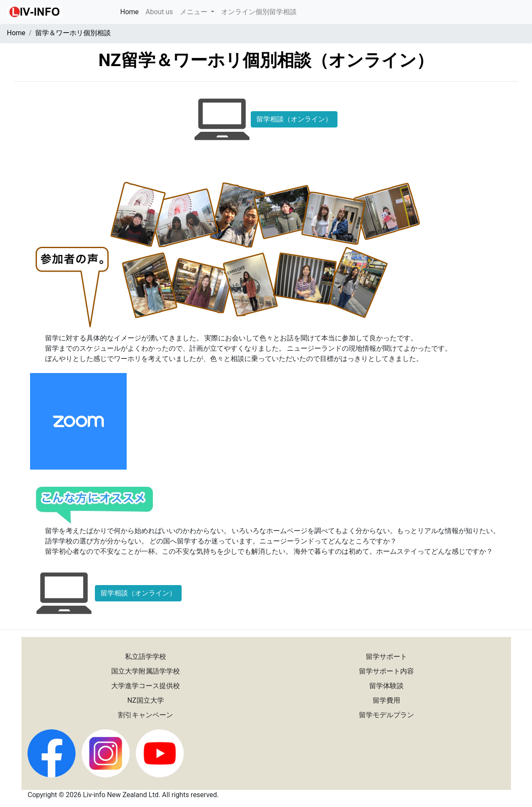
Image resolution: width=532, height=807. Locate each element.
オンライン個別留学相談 (259, 12)
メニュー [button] (195, 12)
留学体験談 (386, 686)
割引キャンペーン (146, 715)
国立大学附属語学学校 (146, 671)
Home (131, 11)
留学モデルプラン (386, 715)
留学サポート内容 (386, 671)
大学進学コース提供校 (146, 686)
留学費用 (386, 700)
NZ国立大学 (146, 700)
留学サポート (386, 657)
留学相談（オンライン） (294, 119)
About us (159, 12)
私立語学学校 (146, 657)
